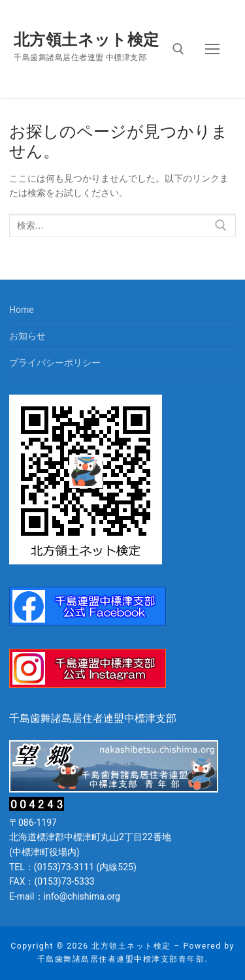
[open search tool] (178, 49)
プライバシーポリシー (55, 363)
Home (22, 310)
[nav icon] (212, 49)
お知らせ (27, 336)
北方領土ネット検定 (87, 40)
